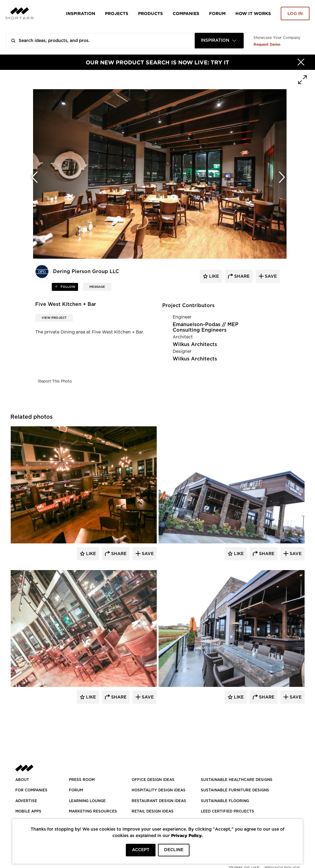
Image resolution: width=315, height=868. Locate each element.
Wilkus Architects (195, 345)
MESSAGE (97, 287)
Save (147, 554)
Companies (186, 13)
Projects (117, 13)
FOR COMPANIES (31, 790)
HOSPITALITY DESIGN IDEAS (159, 790)
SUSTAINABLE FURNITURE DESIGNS (235, 790)
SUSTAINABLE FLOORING (225, 801)
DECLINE (174, 850)
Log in (295, 14)
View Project (54, 318)
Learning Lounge (87, 801)
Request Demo (267, 44)
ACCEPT (141, 850)
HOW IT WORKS (253, 13)
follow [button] (67, 287)
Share (118, 554)
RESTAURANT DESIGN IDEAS (159, 801)
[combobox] (219, 41)
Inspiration (81, 13)
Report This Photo (55, 381)
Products (150, 13)
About (22, 780)
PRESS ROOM (82, 780)
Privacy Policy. (187, 835)
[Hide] (301, 62)
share (241, 276)
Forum (217, 13)
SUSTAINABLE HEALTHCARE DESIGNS (237, 780)
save (270, 276)
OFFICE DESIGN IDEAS (153, 780)
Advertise (26, 801)
